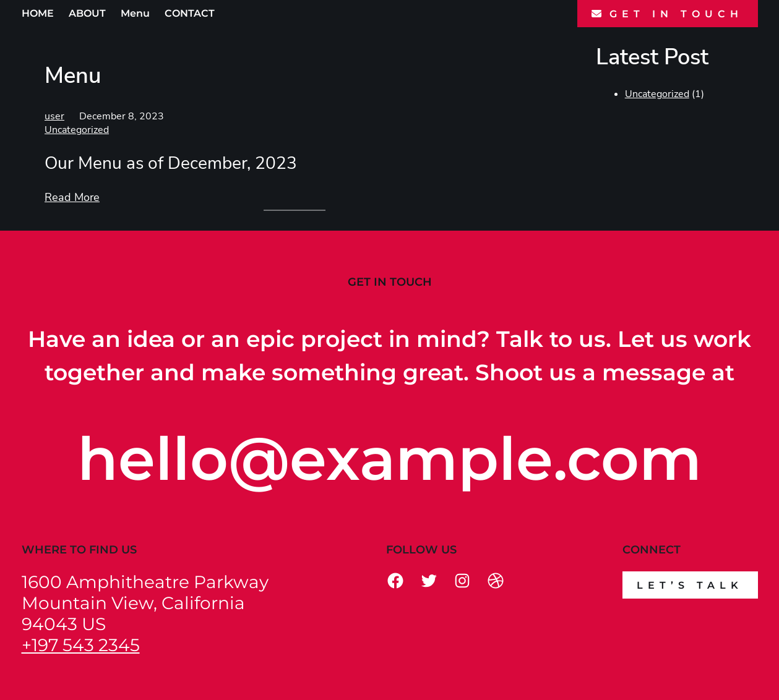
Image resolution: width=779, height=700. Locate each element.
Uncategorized (77, 130)
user (54, 116)
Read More (72, 197)
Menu (135, 13)
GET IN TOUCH (676, 14)
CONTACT (190, 13)
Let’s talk (690, 585)
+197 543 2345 (81, 645)
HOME (38, 13)
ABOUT (87, 13)
